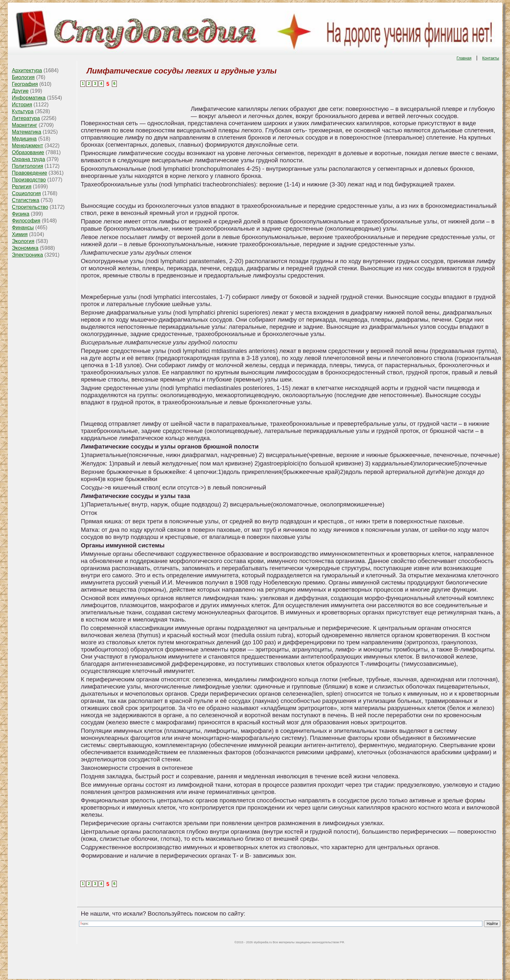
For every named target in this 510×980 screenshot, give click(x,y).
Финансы (23, 228)
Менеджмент (28, 146)
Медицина (24, 139)
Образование (28, 152)
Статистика (26, 200)
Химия (20, 234)
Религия (22, 187)
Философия (26, 221)
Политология (28, 166)
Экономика (25, 248)
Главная (464, 58)
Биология (23, 77)
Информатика (29, 98)
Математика (27, 132)
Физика (21, 214)
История (22, 105)
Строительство (30, 207)
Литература (26, 118)
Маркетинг (25, 125)
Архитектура (27, 70)
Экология (23, 241)
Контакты (491, 58)
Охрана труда (29, 159)
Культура (23, 111)
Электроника (28, 255)
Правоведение (30, 173)
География (25, 84)
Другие (20, 91)
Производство (29, 180)
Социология (27, 193)
